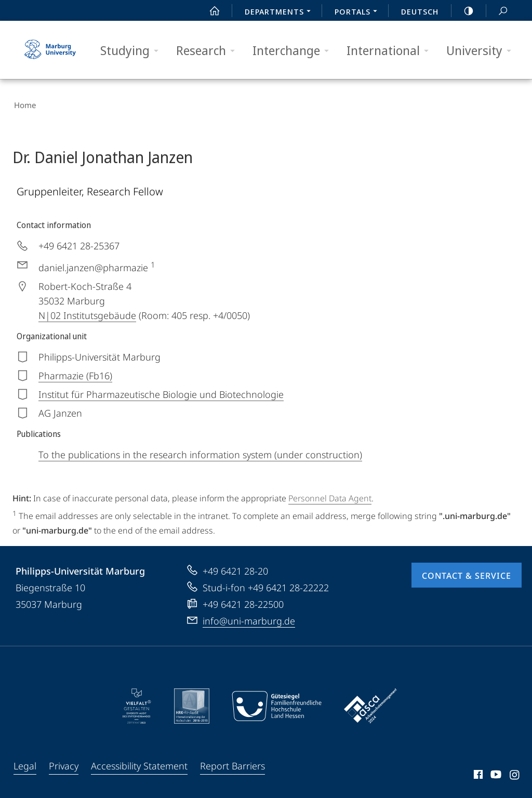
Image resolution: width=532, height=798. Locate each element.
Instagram (515, 773)
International (391, 51)
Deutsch (420, 11)
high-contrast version (463, 11)
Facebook (477, 773)
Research (209, 51)
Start (209, 11)
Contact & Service (467, 573)
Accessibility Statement (139, 763)
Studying (133, 51)
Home (23, 104)
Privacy (64, 763)
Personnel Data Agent (330, 496)
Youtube (495, 773)
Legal (25, 763)
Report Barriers (232, 763)
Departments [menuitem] (281, 12)
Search (497, 11)
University (482, 51)
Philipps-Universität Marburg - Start (51, 50)
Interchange (294, 51)
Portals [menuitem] (359, 12)
